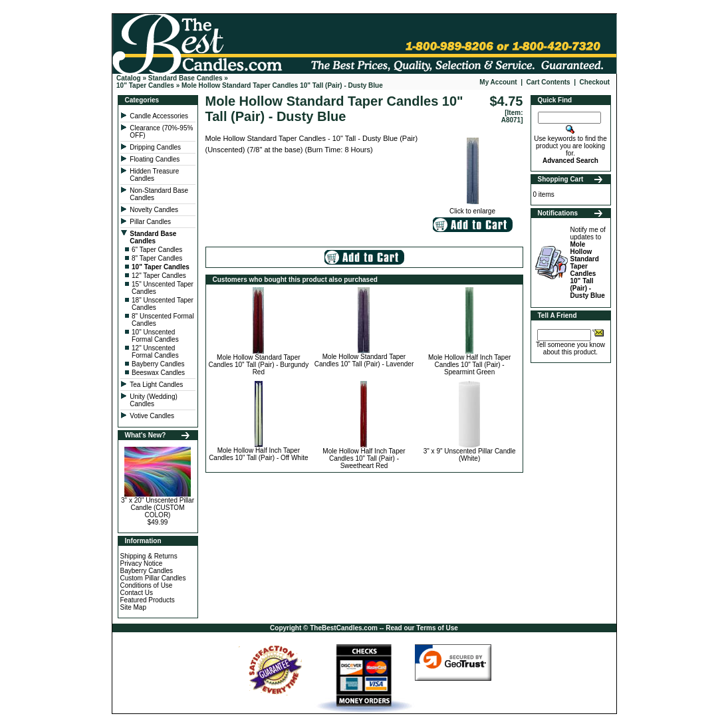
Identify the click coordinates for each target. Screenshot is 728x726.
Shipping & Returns (149, 556)
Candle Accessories (160, 116)
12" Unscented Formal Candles (155, 352)
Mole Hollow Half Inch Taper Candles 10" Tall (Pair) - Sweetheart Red (364, 458)
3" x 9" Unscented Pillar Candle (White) (470, 455)
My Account (498, 82)
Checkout (595, 82)
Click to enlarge (472, 208)
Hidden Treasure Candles (154, 175)
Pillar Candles (151, 222)
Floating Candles (156, 159)
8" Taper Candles (157, 258)
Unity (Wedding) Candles (154, 400)
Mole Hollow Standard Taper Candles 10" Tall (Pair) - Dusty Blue (282, 85)
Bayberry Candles (158, 364)
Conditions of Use (147, 585)
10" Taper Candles (145, 85)
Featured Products (148, 600)
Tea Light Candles (156, 385)
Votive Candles (153, 416)
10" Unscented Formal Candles (155, 336)
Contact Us (137, 593)
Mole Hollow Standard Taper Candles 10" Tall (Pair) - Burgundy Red (259, 365)
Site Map (133, 607)
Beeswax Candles (158, 373)
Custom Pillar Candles (153, 578)
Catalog (129, 78)
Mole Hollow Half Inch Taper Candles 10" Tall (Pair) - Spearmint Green (469, 365)
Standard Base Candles (185, 78)
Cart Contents (548, 82)
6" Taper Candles (157, 250)
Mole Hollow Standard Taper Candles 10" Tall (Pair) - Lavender (364, 360)
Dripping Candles (155, 147)
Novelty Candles (155, 210)
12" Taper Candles (159, 276)
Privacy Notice (142, 563)
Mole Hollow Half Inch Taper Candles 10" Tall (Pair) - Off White (258, 454)
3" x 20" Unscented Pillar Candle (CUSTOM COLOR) (158, 508)
